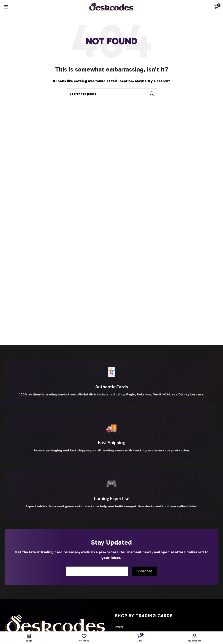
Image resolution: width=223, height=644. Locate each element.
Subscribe (143, 578)
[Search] (111, 94)
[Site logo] (111, 7)
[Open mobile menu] (6, 7)
